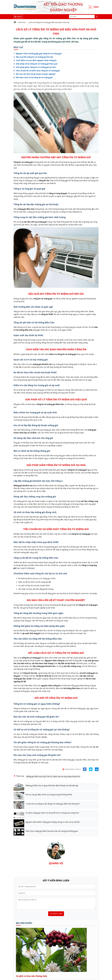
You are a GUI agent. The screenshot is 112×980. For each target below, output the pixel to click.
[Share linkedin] (97, 769)
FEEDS (96, 7)
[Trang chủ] (15, 22)
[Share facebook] (85, 769)
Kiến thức (22, 22)
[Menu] (18, 17)
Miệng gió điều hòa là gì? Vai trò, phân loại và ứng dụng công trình (53, 776)
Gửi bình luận (56, 914)
